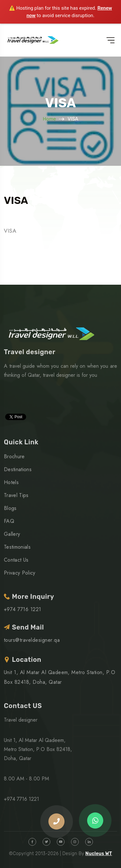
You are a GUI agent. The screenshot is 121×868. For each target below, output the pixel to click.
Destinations (18, 469)
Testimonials (17, 547)
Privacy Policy (20, 573)
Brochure (14, 456)
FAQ (9, 521)
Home (49, 119)
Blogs (10, 508)
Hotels (11, 482)
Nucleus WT (99, 854)
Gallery (12, 534)
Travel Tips (16, 495)
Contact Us (16, 560)
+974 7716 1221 (23, 609)
